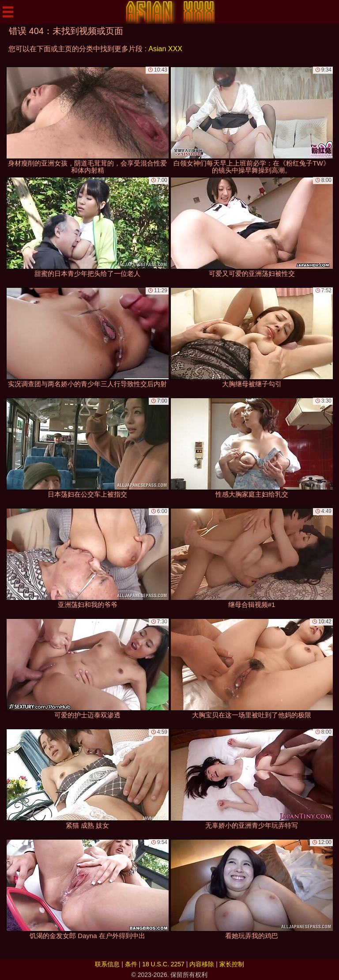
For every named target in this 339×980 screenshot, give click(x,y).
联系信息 (107, 964)
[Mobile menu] (8, 12)
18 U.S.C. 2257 (163, 964)
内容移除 (202, 964)
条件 (131, 964)
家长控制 (232, 964)
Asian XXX (165, 49)
